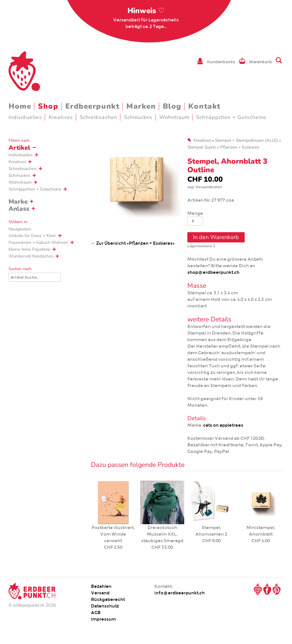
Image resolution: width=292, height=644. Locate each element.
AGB (96, 612)
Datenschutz (105, 606)
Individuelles (25, 117)
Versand (100, 593)
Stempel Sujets (202, 147)
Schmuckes (138, 117)
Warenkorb (260, 62)
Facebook (267, 589)
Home (20, 106)
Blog (172, 106)
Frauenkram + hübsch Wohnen (38, 242)
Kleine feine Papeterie (29, 249)
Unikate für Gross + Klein (32, 236)
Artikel (19, 148)
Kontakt (204, 106)
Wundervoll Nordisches (31, 256)
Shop (48, 106)
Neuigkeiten (20, 229)
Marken (141, 106)
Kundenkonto (221, 62)
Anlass (19, 209)
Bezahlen (101, 586)
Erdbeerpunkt (93, 106)
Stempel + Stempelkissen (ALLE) (247, 140)
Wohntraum (175, 117)
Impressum (103, 619)
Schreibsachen (99, 117)
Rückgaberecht (108, 599)
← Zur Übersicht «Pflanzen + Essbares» (133, 243)
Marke (18, 202)
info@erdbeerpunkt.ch (180, 593)
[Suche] (35, 277)
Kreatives (61, 117)
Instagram (258, 589)
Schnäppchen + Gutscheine (231, 117)
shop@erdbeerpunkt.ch (213, 272)
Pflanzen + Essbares (240, 147)
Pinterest (277, 589)
